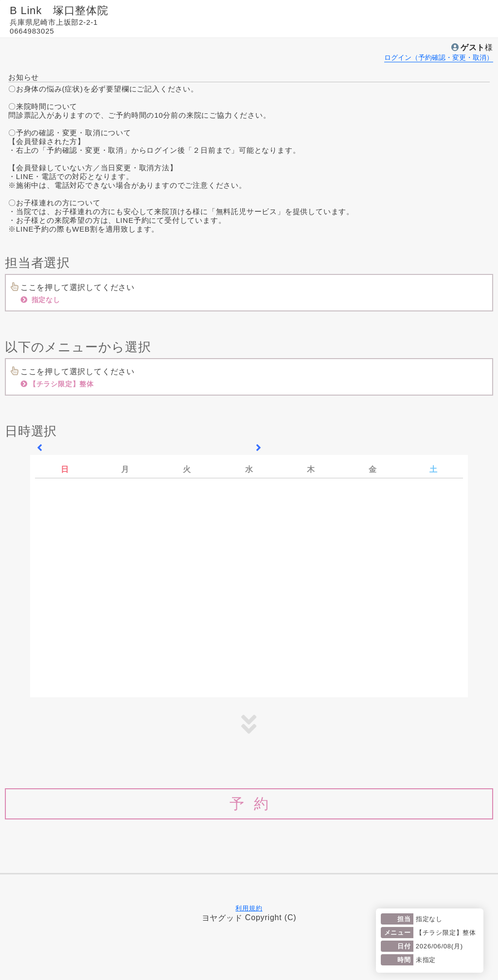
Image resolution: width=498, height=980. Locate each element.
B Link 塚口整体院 (59, 10)
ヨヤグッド (222, 917)
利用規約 (249, 908)
